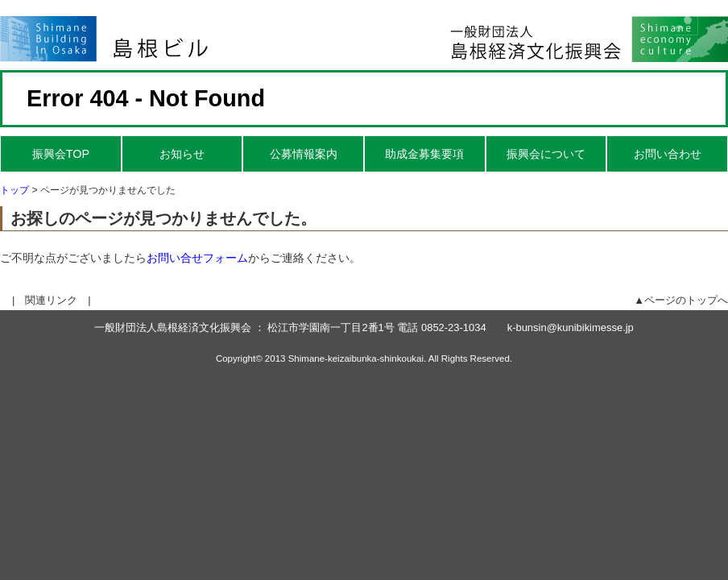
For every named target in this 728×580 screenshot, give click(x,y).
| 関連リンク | (52, 300)
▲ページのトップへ (681, 300)
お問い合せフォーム (197, 258)
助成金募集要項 (424, 154)
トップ (14, 190)
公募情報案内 (304, 154)
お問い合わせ (668, 154)
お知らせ (182, 154)
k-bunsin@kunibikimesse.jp (571, 327)
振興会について (546, 154)
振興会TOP (61, 154)
